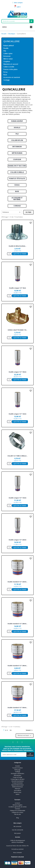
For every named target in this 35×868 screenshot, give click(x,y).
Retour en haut (25, 736)
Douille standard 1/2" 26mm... (18, 624)
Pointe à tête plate (10, 69)
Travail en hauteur (18, 768)
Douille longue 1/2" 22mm (18, 540)
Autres (18, 794)
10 (11, 730)
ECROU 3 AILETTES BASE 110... (18, 330)
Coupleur (7, 61)
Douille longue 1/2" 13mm (18, 498)
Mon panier (18, 833)
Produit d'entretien (18, 783)
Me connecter (17, 826)
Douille (6, 48)
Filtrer (28, 212)
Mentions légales (18, 805)
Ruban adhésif (9, 46)
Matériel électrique (18, 787)
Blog (18, 818)
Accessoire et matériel (12, 77)
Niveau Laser (18, 792)
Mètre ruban (8, 59)
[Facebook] (13, 742)
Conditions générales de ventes (18, 807)
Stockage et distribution (17, 773)
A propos (17, 809)
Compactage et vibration (18, 779)
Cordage (7, 80)
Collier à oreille (9, 67)
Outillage (18, 772)
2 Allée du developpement (17, 840)
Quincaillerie (12, 41)
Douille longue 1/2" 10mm (18, 372)
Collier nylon (8, 54)
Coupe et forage (17, 777)
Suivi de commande (17, 830)
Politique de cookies (18, 812)
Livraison (17, 803)
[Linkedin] (18, 742)
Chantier (18, 766)
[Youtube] (22, 742)
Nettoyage (18, 770)
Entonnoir (7, 56)
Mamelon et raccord (11, 64)
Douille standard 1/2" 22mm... (18, 582)
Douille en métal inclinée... (18, 246)
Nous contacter (18, 852)
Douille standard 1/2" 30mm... (18, 708)
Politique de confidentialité (18, 811)
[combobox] (15, 21)
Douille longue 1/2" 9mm (18, 288)
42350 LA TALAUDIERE (17, 842)
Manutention (18, 775)
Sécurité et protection (18, 781)
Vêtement (17, 789)
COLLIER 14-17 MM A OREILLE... (17, 456)
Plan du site (17, 814)
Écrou (5, 72)
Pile (5, 51)
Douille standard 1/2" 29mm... (18, 666)
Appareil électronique (17, 785)
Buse (5, 75)
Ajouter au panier (20, 254)
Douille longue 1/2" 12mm (18, 414)
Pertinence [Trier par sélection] (12, 212)
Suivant (29, 730)
